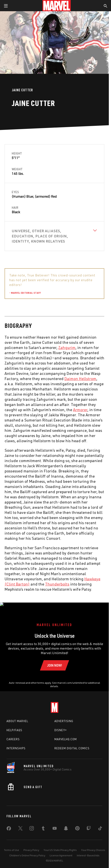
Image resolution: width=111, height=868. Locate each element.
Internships (16, 744)
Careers (13, 735)
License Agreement (61, 851)
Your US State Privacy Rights (60, 845)
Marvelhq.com (66, 735)
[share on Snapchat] (66, 825)
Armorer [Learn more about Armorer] (80, 410)
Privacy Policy (31, 845)
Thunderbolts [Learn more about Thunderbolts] (57, 584)
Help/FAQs (14, 726)
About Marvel (17, 717)
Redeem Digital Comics (72, 744)
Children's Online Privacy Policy (27, 851)
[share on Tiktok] (100, 825)
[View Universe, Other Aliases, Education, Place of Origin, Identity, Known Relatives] (54, 236)
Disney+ (61, 726)
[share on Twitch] (89, 825)
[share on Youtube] (55, 825)
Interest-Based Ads (88, 851)
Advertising (64, 717)
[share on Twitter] (20, 825)
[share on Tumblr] (43, 825)
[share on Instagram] (32, 825)
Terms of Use (11, 845)
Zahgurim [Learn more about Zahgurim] (67, 347)
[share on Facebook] (9, 825)
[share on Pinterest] (77, 825)
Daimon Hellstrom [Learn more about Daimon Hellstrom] (80, 379)
